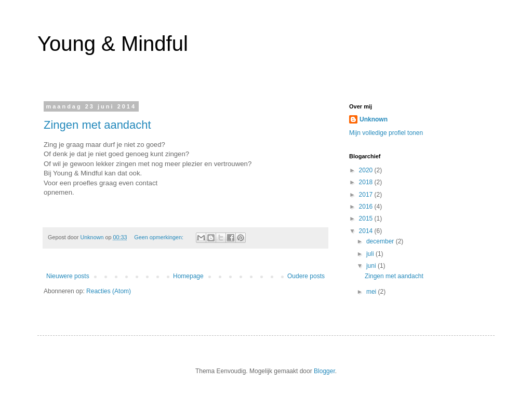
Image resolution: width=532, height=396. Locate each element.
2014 (367, 231)
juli (371, 254)
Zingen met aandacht (97, 125)
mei (372, 292)
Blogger (324, 371)
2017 (367, 195)
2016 (367, 207)
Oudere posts (306, 276)
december (381, 241)
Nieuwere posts (68, 276)
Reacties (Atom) (109, 291)
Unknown (374, 119)
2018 (367, 182)
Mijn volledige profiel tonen (386, 133)
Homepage (188, 276)
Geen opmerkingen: (159, 237)
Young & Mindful (113, 44)
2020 (367, 170)
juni (372, 266)
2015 (367, 219)
